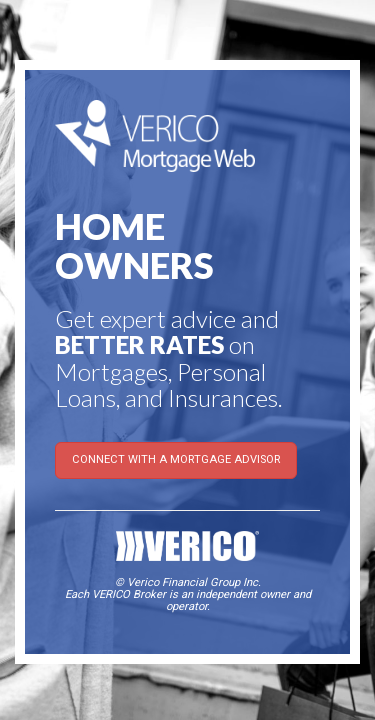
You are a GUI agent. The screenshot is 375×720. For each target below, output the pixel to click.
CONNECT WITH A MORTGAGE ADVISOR (176, 459)
